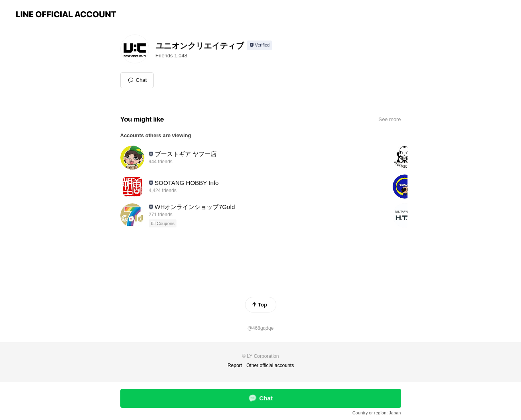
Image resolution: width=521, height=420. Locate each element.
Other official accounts (270, 365)
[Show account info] (260, 45)
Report (235, 365)
